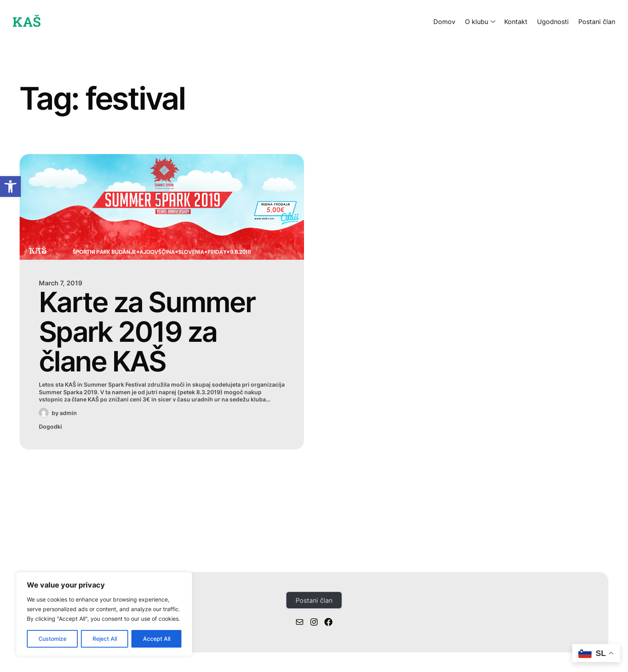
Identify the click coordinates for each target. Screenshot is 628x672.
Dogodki (50, 426)
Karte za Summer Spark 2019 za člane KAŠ (147, 332)
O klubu (477, 22)
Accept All (157, 639)
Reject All (105, 639)
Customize (52, 639)
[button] (10, 187)
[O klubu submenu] (491, 22)
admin (68, 413)
